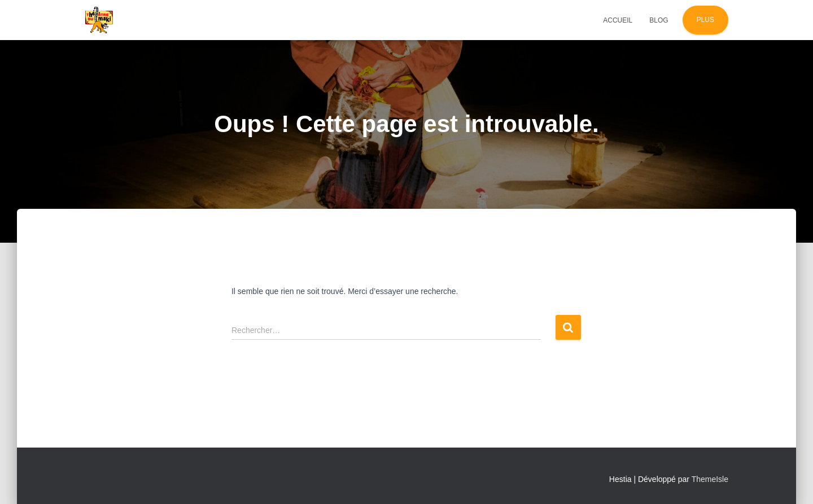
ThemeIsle (710, 479)
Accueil (618, 20)
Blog (659, 20)
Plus (705, 20)
